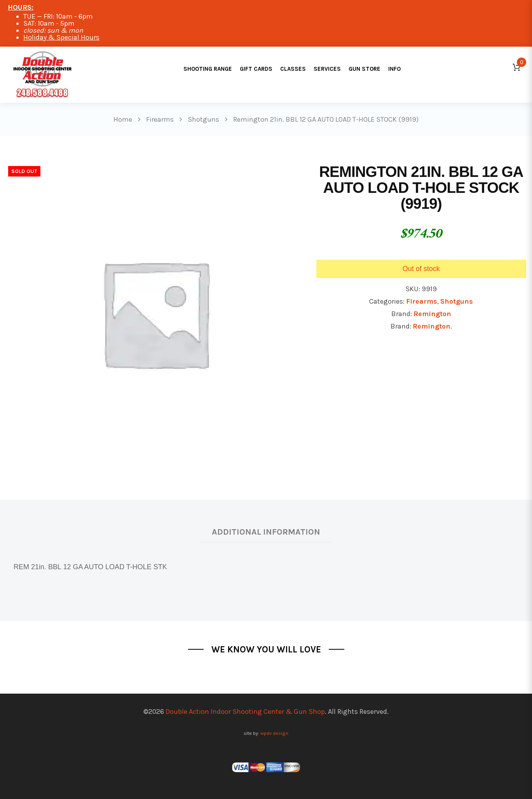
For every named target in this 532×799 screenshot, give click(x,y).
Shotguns (457, 301)
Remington (432, 314)
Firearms (422, 301)
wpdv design (274, 733)
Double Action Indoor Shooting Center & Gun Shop (245, 712)
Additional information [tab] (266, 532)
